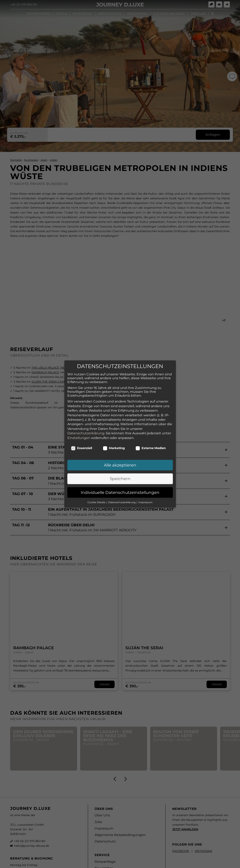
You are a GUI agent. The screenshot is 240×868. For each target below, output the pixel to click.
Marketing (114, 431)
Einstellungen (79, 421)
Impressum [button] (145, 485)
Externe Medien (151, 431)
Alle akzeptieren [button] (120, 448)
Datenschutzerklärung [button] (122, 485)
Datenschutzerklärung (86, 416)
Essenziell (82, 431)
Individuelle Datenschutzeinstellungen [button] (120, 475)
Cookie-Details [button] (97, 485)
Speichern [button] (120, 462)
